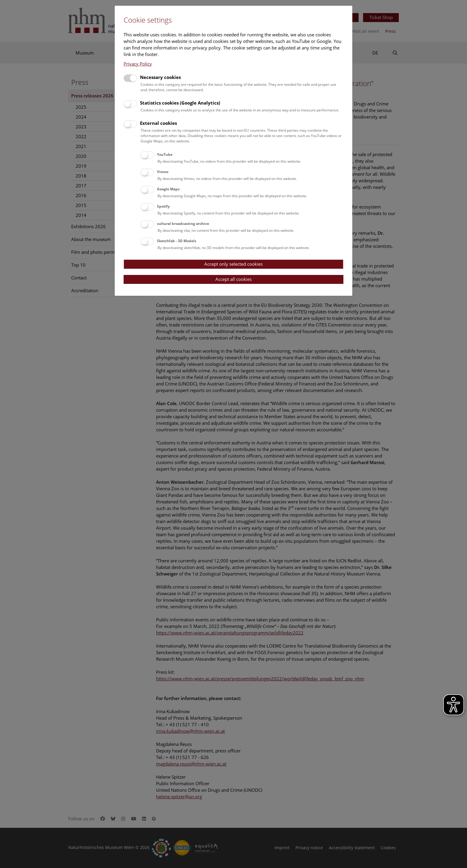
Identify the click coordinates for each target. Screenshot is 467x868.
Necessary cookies (160, 77)
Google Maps (168, 189)
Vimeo (163, 172)
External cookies (158, 123)
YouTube (165, 154)
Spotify (163, 206)
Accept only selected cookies (233, 264)
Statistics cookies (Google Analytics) (180, 103)
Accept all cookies (233, 279)
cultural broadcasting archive (183, 224)
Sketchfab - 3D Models (177, 241)
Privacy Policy (138, 64)
